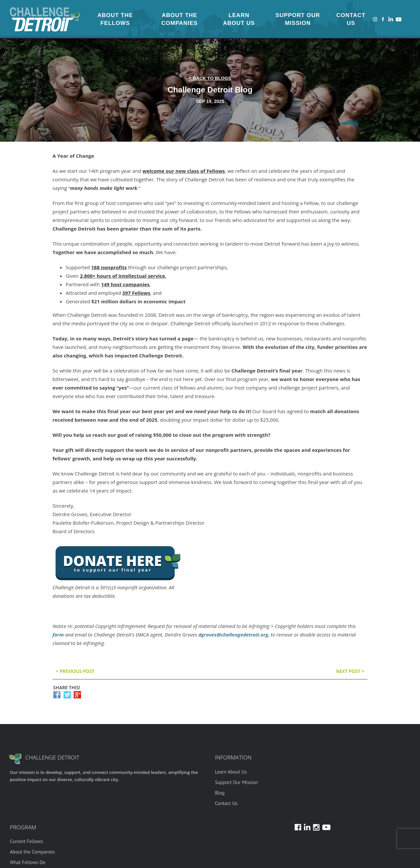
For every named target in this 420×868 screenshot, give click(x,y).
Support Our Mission (298, 19)
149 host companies (125, 284)
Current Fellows (26, 841)
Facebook (383, 19)
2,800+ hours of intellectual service (123, 276)
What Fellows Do (28, 862)
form (58, 635)
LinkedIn (391, 19)
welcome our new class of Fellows (184, 171)
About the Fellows (115, 19)
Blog (220, 793)
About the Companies (180, 19)
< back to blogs (210, 78)
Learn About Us (239, 19)
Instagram (375, 19)
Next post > (350, 671)
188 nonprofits (109, 267)
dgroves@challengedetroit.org (233, 635)
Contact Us (351, 19)
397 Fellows (136, 293)
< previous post (75, 671)
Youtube (399, 19)
